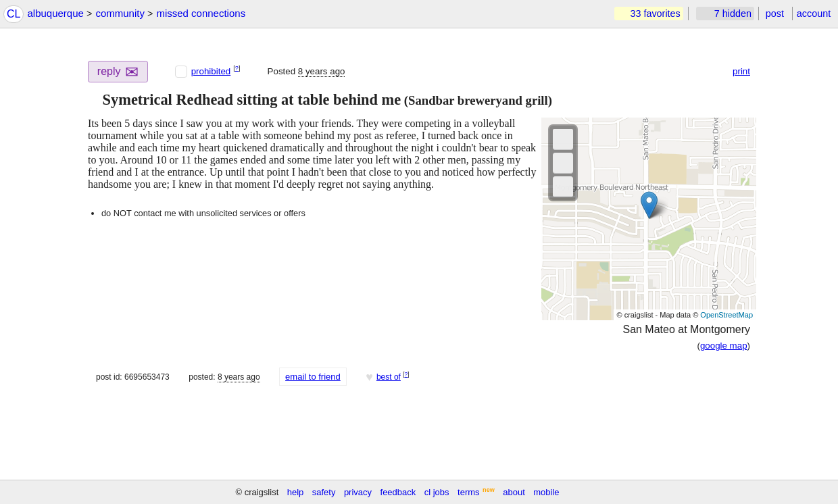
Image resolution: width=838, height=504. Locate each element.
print (741, 71)
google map (724, 346)
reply (118, 72)
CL (14, 14)
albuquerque (55, 13)
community (120, 13)
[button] (93, 100)
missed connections (201, 13)
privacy (358, 492)
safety (324, 492)
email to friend (313, 377)
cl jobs (437, 492)
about (514, 492)
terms (469, 492)
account (814, 14)
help (296, 492)
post (775, 14)
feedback (398, 492)
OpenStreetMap (726, 315)
